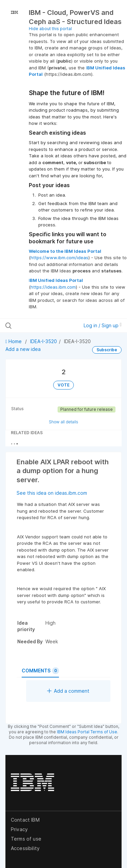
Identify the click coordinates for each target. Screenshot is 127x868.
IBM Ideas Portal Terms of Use (87, 732)
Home (14, 341)
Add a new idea (23, 349)
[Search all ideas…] (40, 326)
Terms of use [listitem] (26, 839)
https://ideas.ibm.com (53, 287)
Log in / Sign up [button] (103, 325)
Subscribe (107, 350)
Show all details (63, 422)
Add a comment (68, 691)
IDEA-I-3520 (44, 341)
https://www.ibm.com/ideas (59, 258)
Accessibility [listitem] (25, 848)
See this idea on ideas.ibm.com (52, 493)
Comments (40, 671)
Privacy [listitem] (19, 829)
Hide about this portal (50, 29)
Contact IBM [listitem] (25, 820)
